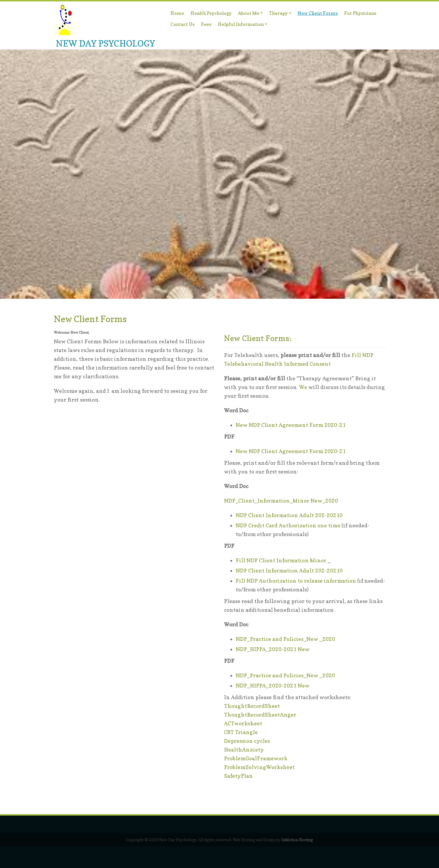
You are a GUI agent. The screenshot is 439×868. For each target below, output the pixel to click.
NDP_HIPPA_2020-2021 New (273, 649)
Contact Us (183, 24)
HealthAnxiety (244, 750)
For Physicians (360, 13)
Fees (206, 24)
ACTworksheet (243, 723)
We (303, 387)
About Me (251, 14)
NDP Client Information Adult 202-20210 (289, 515)
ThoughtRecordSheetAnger (260, 715)
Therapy (281, 14)
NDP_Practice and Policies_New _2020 (285, 639)
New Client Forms (318, 13)
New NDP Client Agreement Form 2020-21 (291, 425)
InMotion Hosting (297, 840)
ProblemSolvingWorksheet (259, 767)
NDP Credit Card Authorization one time (288, 525)
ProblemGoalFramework (256, 758)
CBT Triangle (241, 732)
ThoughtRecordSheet (252, 706)
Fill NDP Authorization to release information (296, 581)
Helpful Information (243, 25)
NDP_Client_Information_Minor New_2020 (281, 501)
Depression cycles (247, 741)
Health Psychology (211, 13)
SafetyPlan (238, 776)
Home (177, 13)
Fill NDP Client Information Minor (281, 560)
